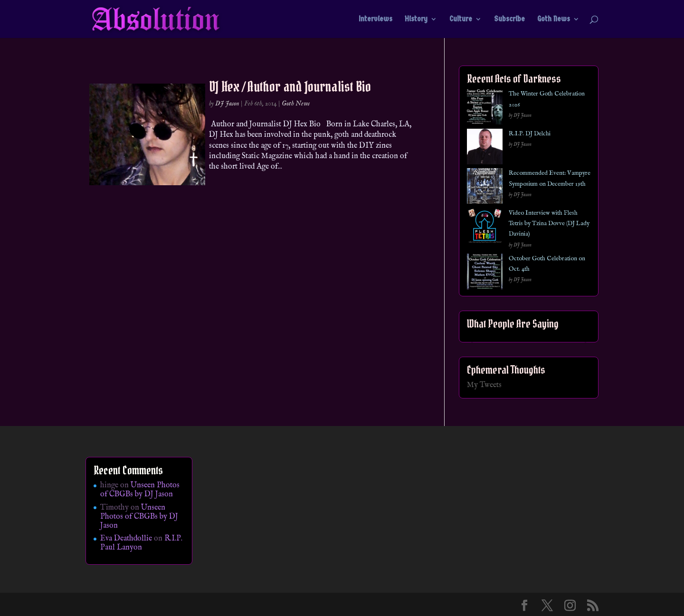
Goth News (554, 19)
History (416, 19)
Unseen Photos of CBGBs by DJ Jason (140, 490)
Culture (461, 19)
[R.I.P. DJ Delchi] (485, 148)
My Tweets (484, 385)
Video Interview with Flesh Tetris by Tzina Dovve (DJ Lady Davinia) (549, 224)
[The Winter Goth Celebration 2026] (485, 109)
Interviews (375, 19)
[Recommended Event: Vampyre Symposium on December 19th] (485, 188)
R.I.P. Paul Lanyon (141, 543)
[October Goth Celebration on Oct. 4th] (485, 273)
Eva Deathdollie (126, 539)
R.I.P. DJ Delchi (530, 134)
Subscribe (509, 19)
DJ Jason (227, 104)
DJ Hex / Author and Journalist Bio (290, 86)
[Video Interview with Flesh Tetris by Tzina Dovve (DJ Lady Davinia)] (485, 228)
